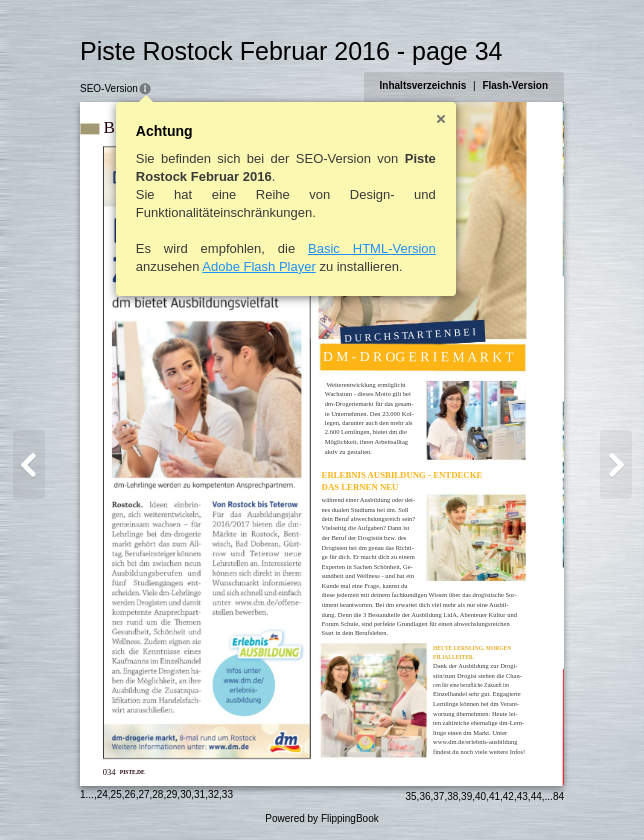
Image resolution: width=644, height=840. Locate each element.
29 (171, 794)
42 (508, 796)
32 (213, 794)
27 (143, 794)
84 (558, 796)
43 (522, 796)
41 (494, 796)
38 (452, 796)
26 (130, 794)
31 (199, 794)
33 (227, 794)
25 (116, 794)
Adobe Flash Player (258, 266)
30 (185, 794)
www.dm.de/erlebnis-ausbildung (475, 741)
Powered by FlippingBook (321, 818)
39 (466, 796)
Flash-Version (515, 85)
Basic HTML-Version (372, 248)
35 (410, 796)
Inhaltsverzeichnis (423, 85)
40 (480, 796)
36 (424, 796)
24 (102, 794)
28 (157, 794)
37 (438, 796)
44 (536, 796)
